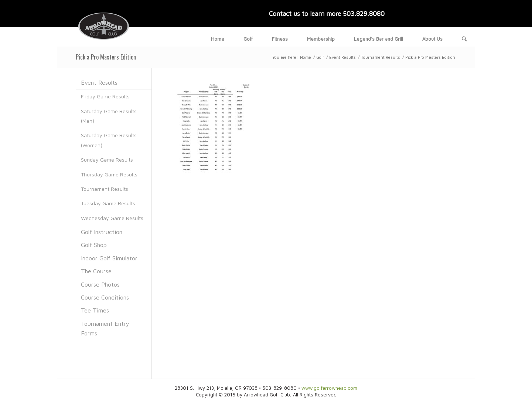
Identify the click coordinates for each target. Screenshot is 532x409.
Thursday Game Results (109, 174)
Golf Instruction (102, 232)
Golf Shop (94, 245)
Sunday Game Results (107, 160)
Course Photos (100, 284)
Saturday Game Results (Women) (109, 140)
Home (306, 57)
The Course (96, 271)
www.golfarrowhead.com (329, 388)
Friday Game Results (105, 96)
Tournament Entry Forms (105, 328)
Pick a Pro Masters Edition (106, 57)
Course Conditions (105, 297)
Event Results (342, 57)
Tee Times (95, 310)
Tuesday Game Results (108, 203)
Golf (320, 57)
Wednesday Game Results (112, 218)
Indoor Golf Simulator (109, 258)
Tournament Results (381, 57)
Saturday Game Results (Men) (109, 116)
